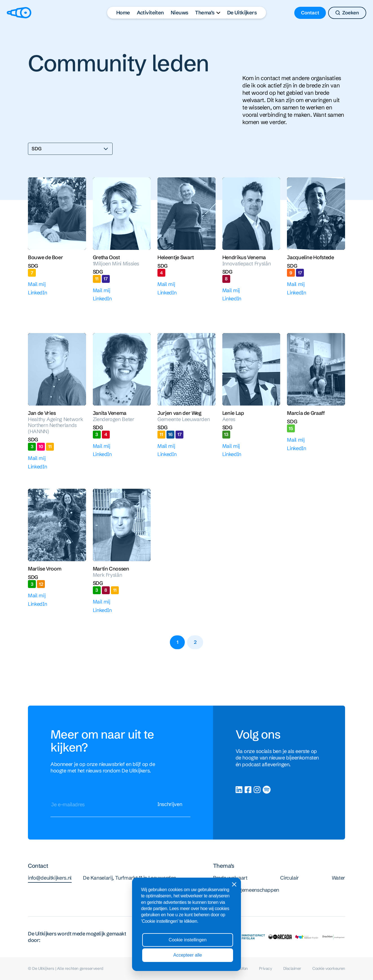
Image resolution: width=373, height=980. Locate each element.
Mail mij (37, 284)
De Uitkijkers (242, 13)
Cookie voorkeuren (329, 968)
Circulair (289, 878)
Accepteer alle (187, 955)
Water (338, 878)
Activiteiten (150, 13)
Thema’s (205, 13)
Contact (310, 13)
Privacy (266, 968)
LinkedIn (37, 293)
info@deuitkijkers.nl (50, 879)
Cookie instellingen (188, 940)
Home (123, 13)
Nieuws (180, 13)
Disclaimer (292, 968)
